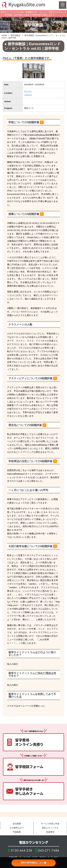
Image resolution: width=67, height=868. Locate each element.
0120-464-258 (21, 850)
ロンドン (28, 91)
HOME (4, 35)
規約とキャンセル (50, 828)
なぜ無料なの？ (17, 828)
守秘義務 (17, 832)
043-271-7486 (49, 850)
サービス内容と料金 (50, 824)
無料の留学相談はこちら (34, 863)
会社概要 (17, 824)
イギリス (28, 95)
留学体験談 (15, 35)
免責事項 (50, 832)
